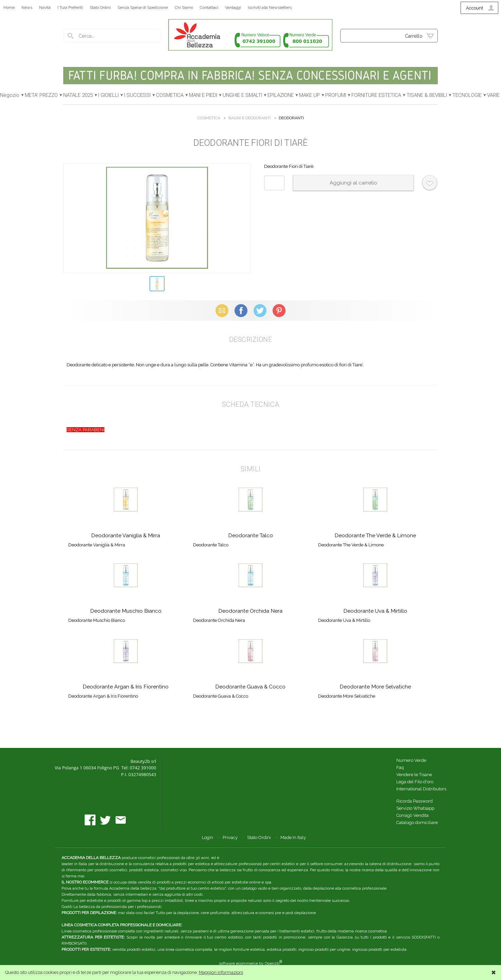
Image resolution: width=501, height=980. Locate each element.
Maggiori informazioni (221, 972)
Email (222, 310)
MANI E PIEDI (203, 95)
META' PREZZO (41, 95)
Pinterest (279, 310)
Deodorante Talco (250, 535)
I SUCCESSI (137, 95)
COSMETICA (170, 95)
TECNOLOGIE (467, 95)
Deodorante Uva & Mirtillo (375, 611)
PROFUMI (336, 95)
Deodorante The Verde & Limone (375, 535)
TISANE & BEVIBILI (427, 95)
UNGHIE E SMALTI (242, 95)
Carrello (414, 36)
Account (474, 8)
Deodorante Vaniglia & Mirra (126, 535)
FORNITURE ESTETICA (376, 95)
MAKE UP (309, 95)
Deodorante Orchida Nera (250, 611)
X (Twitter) (260, 310)
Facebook (241, 310)
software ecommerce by (250, 963)
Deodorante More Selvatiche (375, 687)
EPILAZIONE (281, 95)
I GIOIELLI (108, 95)
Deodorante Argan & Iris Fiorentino (126, 687)
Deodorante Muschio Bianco (126, 611)
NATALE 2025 (78, 95)
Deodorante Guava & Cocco (250, 687)
